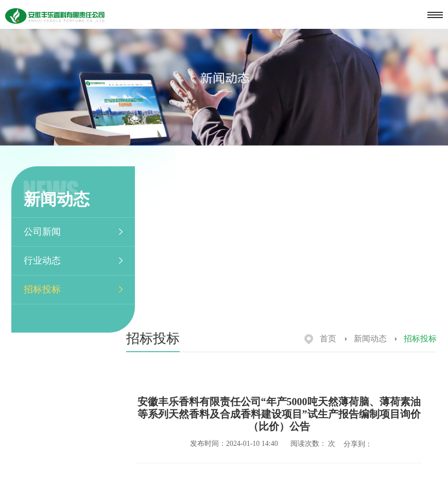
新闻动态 (366, 339)
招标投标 (42, 289)
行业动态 (42, 261)
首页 (320, 339)
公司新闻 (42, 232)
